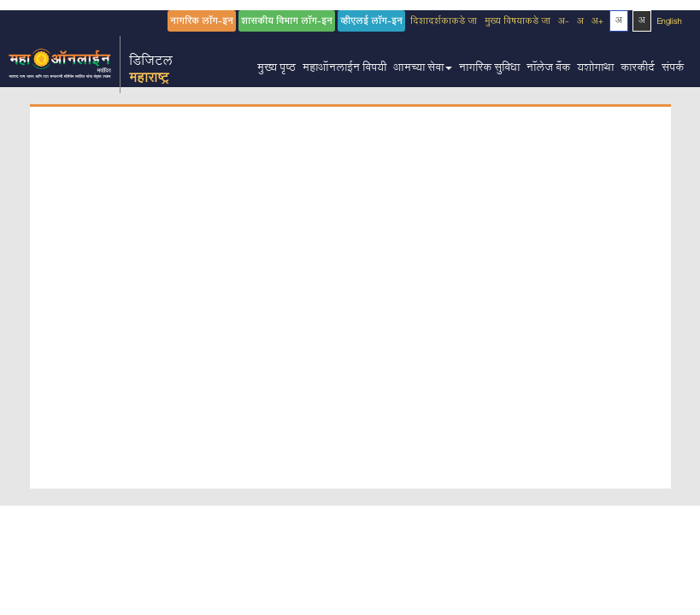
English (670, 23)
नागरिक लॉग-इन (202, 23)
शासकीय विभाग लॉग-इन (287, 23)
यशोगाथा (595, 69)
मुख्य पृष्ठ (276, 69)
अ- (564, 23)
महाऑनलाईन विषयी (344, 69)
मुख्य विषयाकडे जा (518, 23)
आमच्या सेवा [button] (423, 69)
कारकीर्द (638, 69)
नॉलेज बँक (548, 69)
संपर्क (673, 69)
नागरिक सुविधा (489, 69)
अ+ (597, 23)
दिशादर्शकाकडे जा (444, 23)
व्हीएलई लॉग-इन (371, 23)
